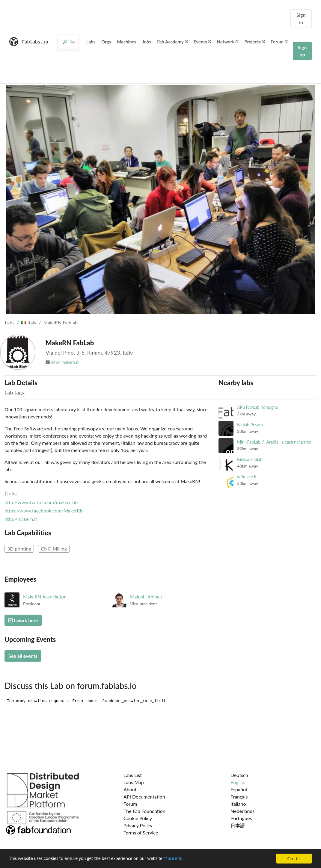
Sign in (301, 18)
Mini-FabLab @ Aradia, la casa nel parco (274, 442)
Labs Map (134, 782)
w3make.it (247, 477)
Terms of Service (141, 833)
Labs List (133, 775)
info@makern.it (65, 362)
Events (202, 42)
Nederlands (242, 811)
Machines (126, 42)
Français (239, 797)
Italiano (238, 804)
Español (239, 789)
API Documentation (144, 797)
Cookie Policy (138, 818)
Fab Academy (172, 42)
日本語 (238, 825)
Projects (254, 42)
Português (241, 818)
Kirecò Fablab (250, 459)
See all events (23, 656)
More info (184, 859)
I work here (23, 620)
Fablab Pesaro (250, 425)
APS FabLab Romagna (258, 407)
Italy (29, 322)
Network (227, 42)
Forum (279, 42)
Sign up (302, 51)
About (130, 789)
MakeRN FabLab (61, 322)
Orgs (106, 42)
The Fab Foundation (144, 811)
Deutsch (239, 775)
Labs (91, 42)
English (238, 782)
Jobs (147, 42)
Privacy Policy (138, 825)
